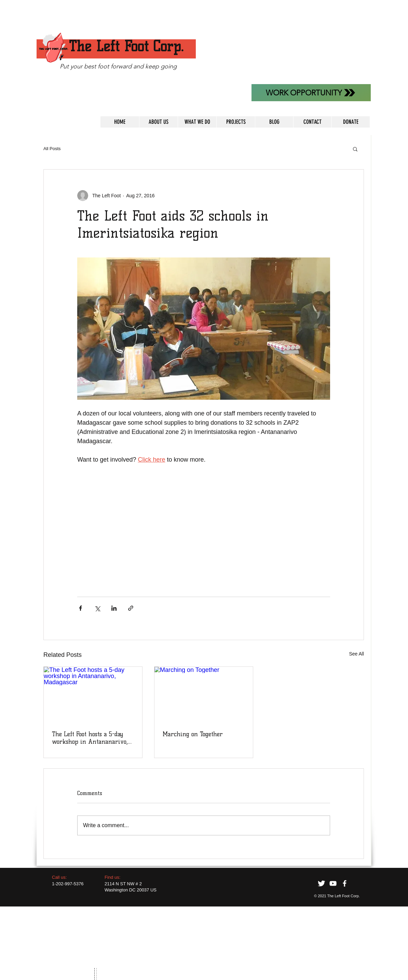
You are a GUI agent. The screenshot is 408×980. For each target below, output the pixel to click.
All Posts (52, 149)
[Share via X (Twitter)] (97, 608)
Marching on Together (193, 734)
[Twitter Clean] (321, 883)
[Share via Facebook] (80, 608)
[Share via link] (131, 608)
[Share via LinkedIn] (114, 608)
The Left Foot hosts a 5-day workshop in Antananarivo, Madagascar (90, 738)
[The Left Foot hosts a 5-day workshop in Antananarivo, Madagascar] (93, 694)
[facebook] (345, 883)
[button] (355, 149)
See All (356, 654)
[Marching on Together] (204, 694)
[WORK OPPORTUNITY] (311, 93)
